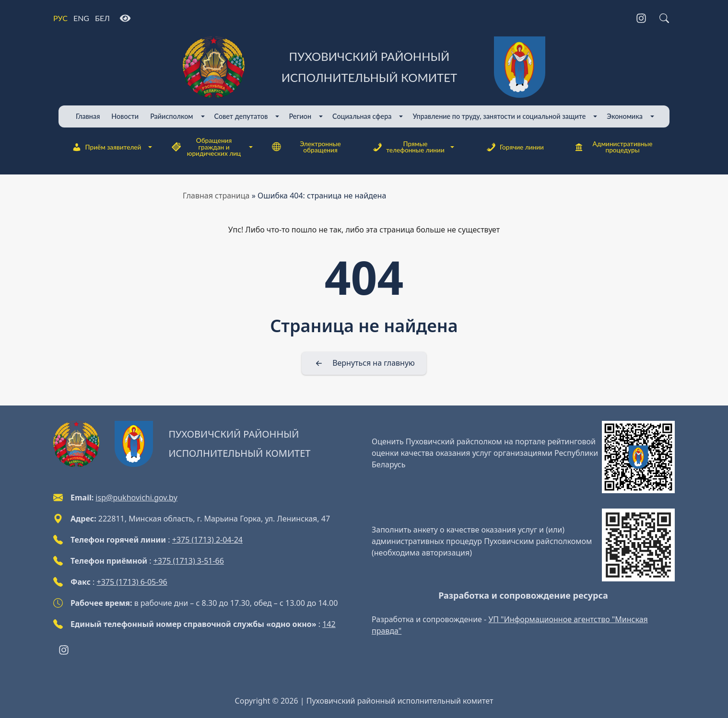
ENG (81, 18)
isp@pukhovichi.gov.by (136, 498)
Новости (125, 116)
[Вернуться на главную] (364, 363)
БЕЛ (102, 18)
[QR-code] (638, 457)
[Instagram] (641, 18)
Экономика (625, 116)
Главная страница (216, 196)
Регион (300, 116)
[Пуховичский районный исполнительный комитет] (364, 67)
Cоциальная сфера (362, 116)
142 (329, 624)
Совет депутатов (241, 116)
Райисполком (171, 116)
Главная (88, 116)
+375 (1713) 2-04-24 (207, 540)
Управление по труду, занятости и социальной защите (499, 116)
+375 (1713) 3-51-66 (189, 561)
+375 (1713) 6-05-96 (132, 582)
